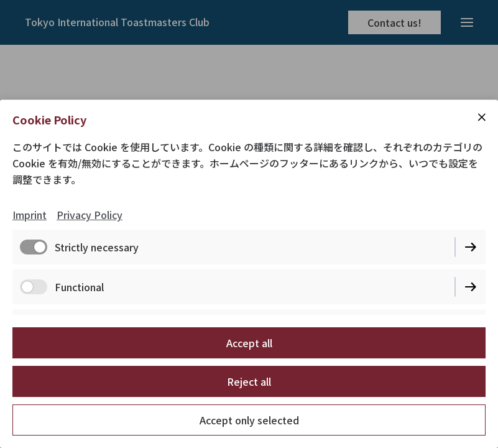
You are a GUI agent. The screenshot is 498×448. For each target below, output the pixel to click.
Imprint (30, 215)
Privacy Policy (90, 215)
